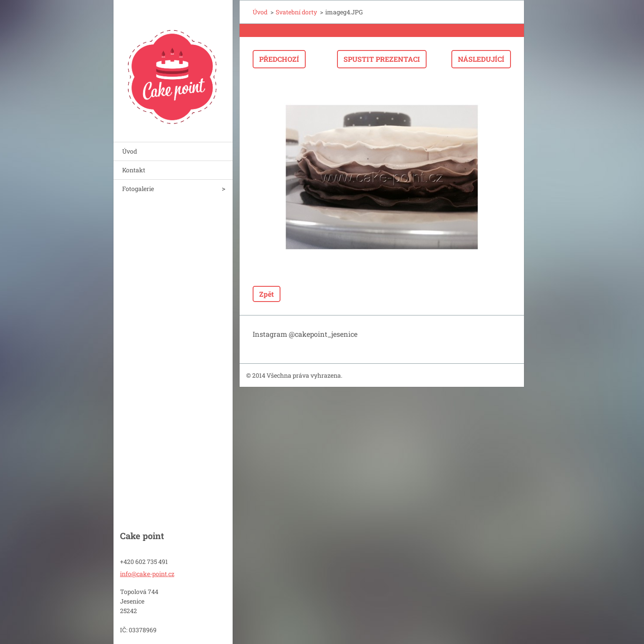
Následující (481, 59)
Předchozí (279, 59)
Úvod (130, 151)
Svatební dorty (296, 12)
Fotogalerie (138, 189)
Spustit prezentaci (382, 59)
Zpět (267, 294)
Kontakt (134, 170)
